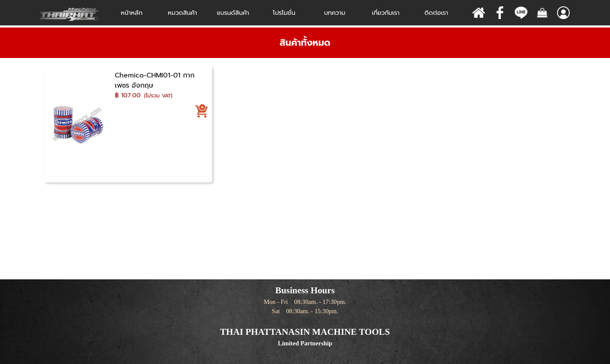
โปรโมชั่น (284, 13)
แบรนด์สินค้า (233, 13)
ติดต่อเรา (436, 13)
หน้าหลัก (132, 13)
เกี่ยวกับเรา (386, 13)
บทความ (335, 13)
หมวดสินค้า (182, 13)
